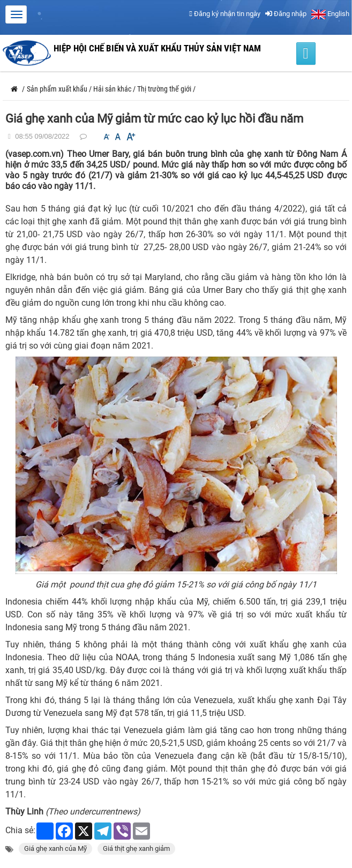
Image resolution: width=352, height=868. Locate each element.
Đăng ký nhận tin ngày (225, 14)
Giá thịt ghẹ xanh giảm (136, 848)
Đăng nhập (286, 14)
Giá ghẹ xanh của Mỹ (55, 848)
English (330, 14)
